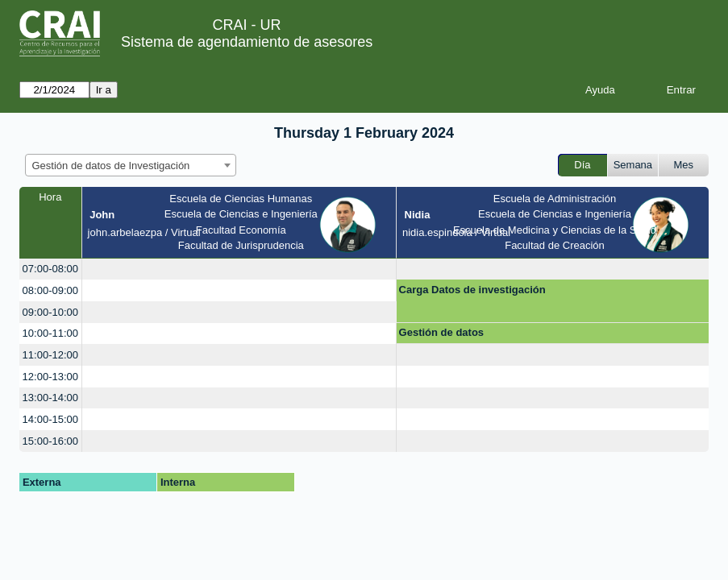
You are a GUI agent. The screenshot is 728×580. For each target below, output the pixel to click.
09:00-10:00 (50, 312)
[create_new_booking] (239, 269)
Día (582, 165)
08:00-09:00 (50, 290)
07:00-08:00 (50, 269)
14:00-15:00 (50, 419)
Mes (684, 165)
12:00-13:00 (50, 377)
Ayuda (600, 90)
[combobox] (131, 165)
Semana (633, 165)
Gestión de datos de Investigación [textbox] (111, 166)
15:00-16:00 (50, 441)
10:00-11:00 (50, 333)
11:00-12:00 (50, 355)
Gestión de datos (441, 332)
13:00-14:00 (50, 398)
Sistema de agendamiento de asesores (247, 42)
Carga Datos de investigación (472, 290)
